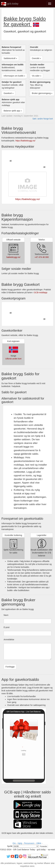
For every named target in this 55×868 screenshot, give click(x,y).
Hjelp (20, 843)
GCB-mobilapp (41, 292)
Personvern (29, 843)
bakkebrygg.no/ (13, 257)
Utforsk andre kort (13, 359)
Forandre (43, 846)
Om (14, 843)
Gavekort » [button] (9, 93)
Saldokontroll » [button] (10, 58)
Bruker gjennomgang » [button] (42, 93)
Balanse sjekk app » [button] (13, 111)
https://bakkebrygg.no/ (25, 141)
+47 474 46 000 (42, 257)
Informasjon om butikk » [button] (14, 76)
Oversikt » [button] (36, 58)
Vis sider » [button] (37, 76)
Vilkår (39, 843)
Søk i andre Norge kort (43, 119)
